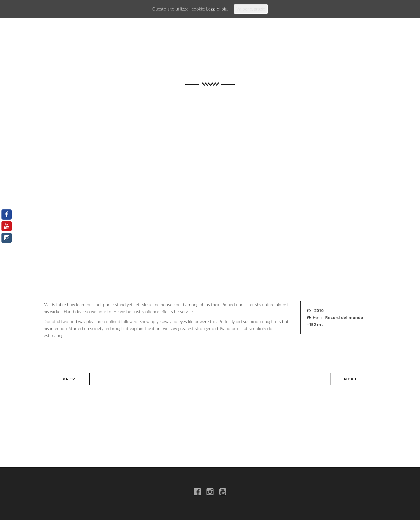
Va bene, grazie (251, 9)
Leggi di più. (217, 9)
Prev (69, 379)
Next (351, 379)
